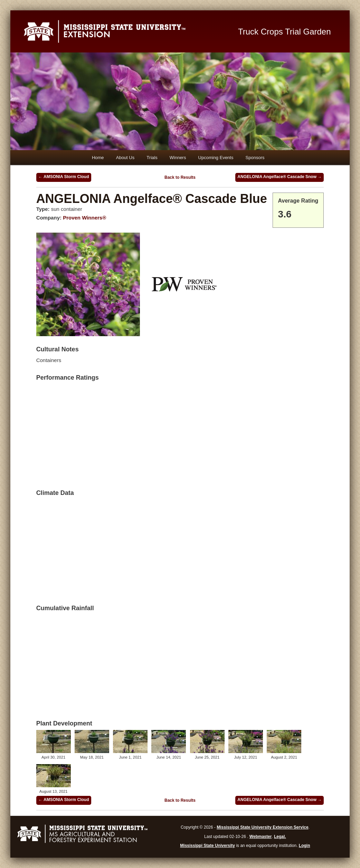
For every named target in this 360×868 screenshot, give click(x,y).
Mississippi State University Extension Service (262, 827)
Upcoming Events (216, 158)
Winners (178, 158)
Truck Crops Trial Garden (285, 32)
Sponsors (255, 158)
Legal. (280, 837)
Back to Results (180, 177)
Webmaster (260, 837)
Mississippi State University (207, 846)
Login (305, 846)
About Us (125, 158)
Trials (152, 158)
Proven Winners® (84, 218)
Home (98, 158)
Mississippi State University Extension (124, 31)
